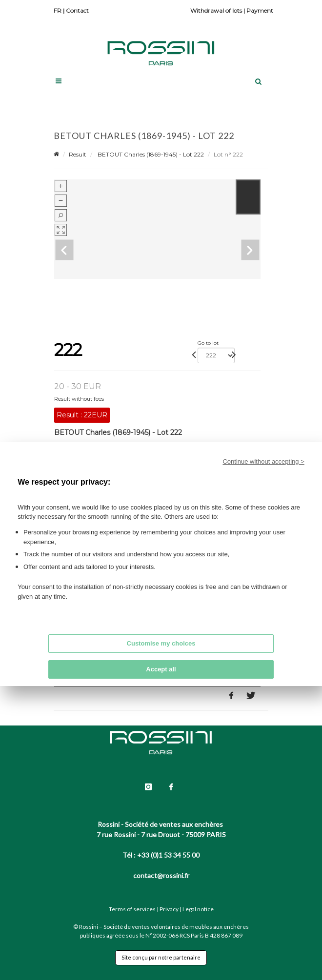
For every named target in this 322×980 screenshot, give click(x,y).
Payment (260, 10)
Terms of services (132, 909)
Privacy (169, 909)
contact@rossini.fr (161, 875)
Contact (77, 10)
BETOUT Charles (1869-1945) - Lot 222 (150, 154)
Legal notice (198, 909)
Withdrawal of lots (216, 10)
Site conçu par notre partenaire (161, 957)
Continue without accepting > (263, 461)
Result (78, 154)
